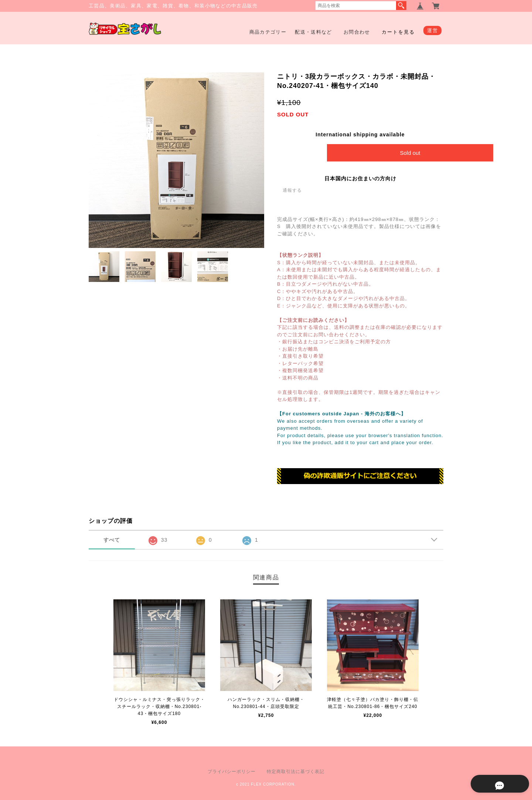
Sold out (410, 153)
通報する (292, 190)
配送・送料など (313, 32)
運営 (432, 30)
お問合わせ (357, 32)
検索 (401, 6)
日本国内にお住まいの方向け (360, 178)
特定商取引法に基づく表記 (296, 772)
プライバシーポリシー (232, 772)
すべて (112, 540)
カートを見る (398, 32)
